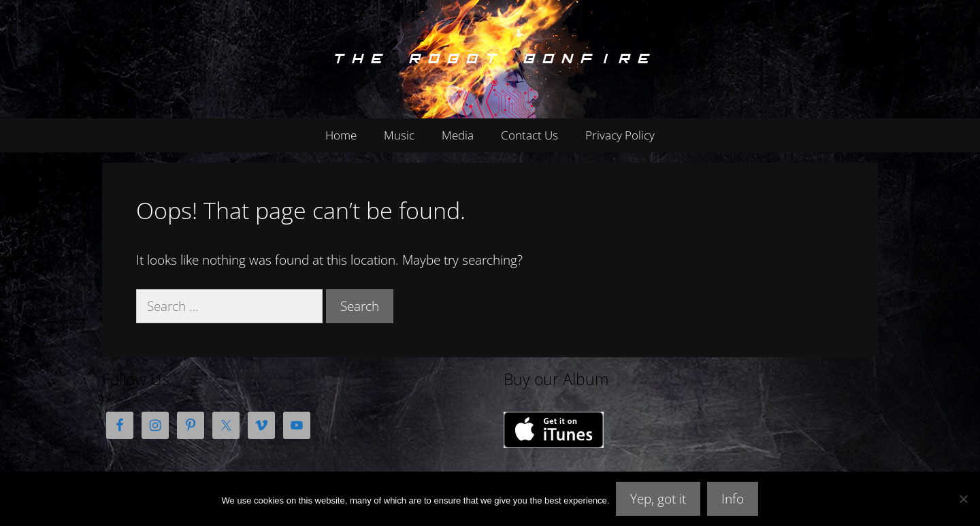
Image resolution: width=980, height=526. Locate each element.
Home (341, 135)
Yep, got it (658, 499)
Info (733, 499)
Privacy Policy (620, 135)
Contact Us (529, 135)
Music (399, 135)
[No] (963, 499)
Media (458, 135)
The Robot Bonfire (490, 59)
